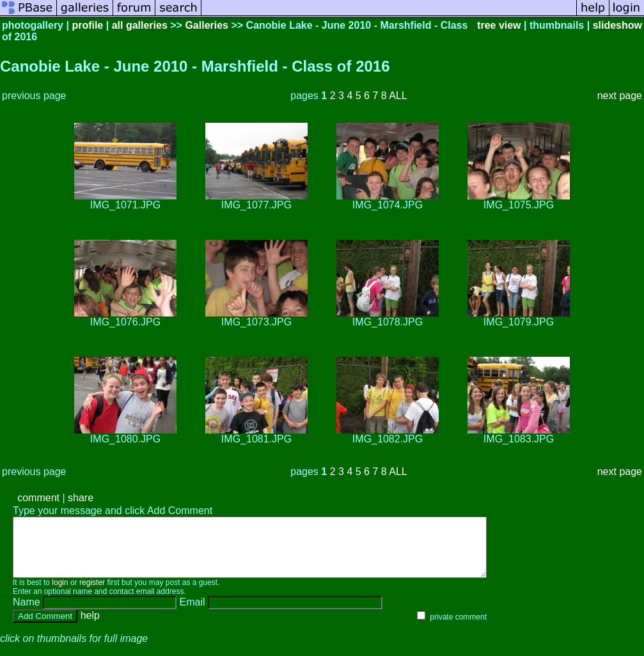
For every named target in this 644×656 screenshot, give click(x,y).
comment (38, 498)
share (81, 498)
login (60, 594)
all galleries (140, 25)
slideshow (617, 25)
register (92, 594)
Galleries (207, 25)
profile (87, 25)
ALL (398, 96)
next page (620, 96)
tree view (499, 25)
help (90, 627)
